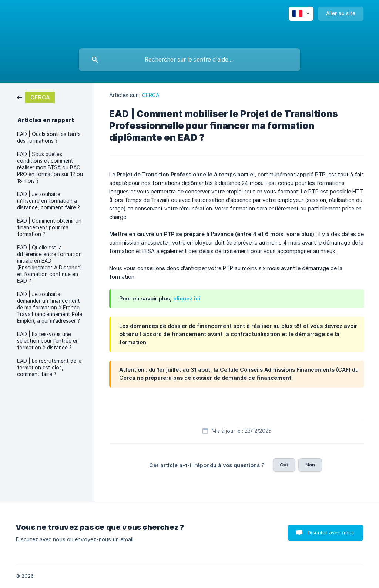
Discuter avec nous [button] (331, 532)
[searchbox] (189, 60)
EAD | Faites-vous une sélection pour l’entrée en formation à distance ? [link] (48, 341)
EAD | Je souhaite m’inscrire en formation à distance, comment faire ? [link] (48, 201)
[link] (36, 97)
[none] (301, 14)
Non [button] (310, 465)
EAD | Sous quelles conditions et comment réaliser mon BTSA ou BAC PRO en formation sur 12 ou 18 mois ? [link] (50, 167)
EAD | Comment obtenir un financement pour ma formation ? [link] (49, 227)
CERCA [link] (151, 95)
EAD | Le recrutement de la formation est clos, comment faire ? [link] (49, 368)
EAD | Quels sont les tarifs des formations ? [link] (49, 137)
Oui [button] (284, 465)
